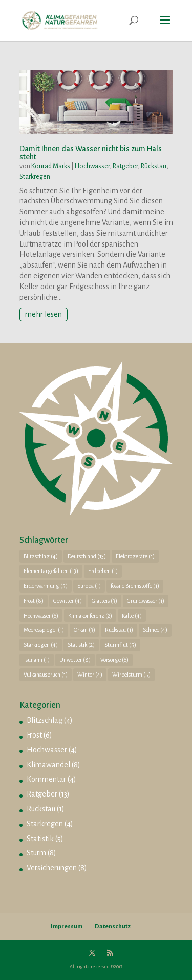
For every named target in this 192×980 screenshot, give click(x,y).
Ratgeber (125, 166)
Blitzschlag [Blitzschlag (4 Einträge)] (41, 556)
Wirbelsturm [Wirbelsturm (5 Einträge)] (131, 675)
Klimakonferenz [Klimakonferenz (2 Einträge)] (90, 616)
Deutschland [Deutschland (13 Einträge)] (87, 556)
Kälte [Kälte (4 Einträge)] (132, 616)
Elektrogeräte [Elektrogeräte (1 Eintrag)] (135, 556)
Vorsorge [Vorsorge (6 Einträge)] (114, 660)
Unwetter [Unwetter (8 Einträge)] (75, 660)
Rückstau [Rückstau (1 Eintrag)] (119, 630)
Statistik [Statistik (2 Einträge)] (81, 645)
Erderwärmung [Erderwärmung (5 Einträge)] (46, 586)
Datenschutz (113, 926)
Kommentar (46, 779)
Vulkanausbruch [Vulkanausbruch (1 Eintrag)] (46, 675)
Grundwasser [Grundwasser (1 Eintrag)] (146, 601)
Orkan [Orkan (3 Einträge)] (84, 630)
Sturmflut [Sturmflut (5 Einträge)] (120, 645)
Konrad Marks (51, 166)
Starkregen (35, 177)
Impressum (67, 926)
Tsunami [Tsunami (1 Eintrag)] (37, 660)
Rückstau (154, 166)
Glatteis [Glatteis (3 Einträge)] (104, 601)
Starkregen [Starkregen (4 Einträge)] (41, 645)
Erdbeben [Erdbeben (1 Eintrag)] (103, 571)
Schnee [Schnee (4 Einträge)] (155, 630)
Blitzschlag (45, 720)
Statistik (40, 839)
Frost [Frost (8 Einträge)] (34, 601)
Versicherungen (52, 868)
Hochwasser (92, 166)
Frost (34, 735)
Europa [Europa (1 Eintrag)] (89, 586)
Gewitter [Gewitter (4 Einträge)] (68, 601)
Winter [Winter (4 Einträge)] (90, 675)
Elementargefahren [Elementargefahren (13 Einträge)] (51, 571)
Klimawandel (48, 765)
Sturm (36, 853)
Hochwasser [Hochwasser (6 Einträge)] (41, 616)
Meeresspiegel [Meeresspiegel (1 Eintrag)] (44, 630)
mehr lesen (44, 314)
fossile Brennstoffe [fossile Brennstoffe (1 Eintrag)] (135, 586)
